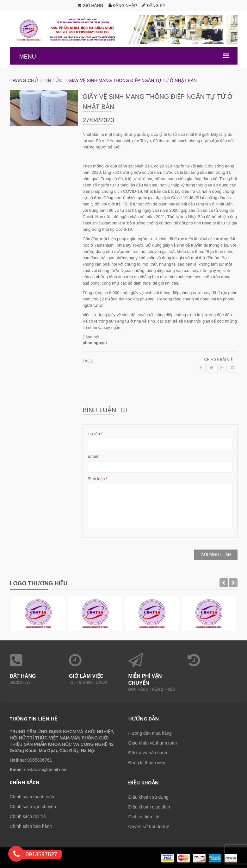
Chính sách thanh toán (32, 797)
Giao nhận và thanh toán (153, 743)
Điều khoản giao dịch (149, 807)
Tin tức (53, 80)
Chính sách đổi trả (28, 816)
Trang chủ (24, 80)
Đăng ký (154, 6)
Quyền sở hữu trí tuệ (149, 827)
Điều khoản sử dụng (148, 797)
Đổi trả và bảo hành (148, 753)
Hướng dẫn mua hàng (150, 733)
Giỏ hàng (90, 6)
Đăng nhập (123, 6)
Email (93, 456)
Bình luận (96, 479)
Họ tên (94, 434)
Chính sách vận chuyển (33, 807)
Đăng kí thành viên (147, 763)
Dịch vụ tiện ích (144, 817)
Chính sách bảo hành (31, 826)
